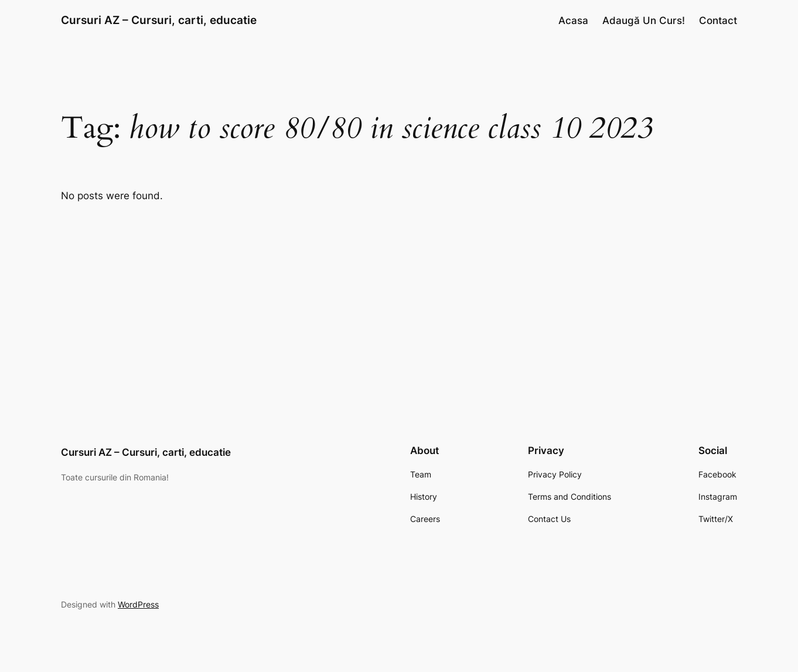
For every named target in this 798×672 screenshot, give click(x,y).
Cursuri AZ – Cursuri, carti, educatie (159, 20)
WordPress (138, 604)
